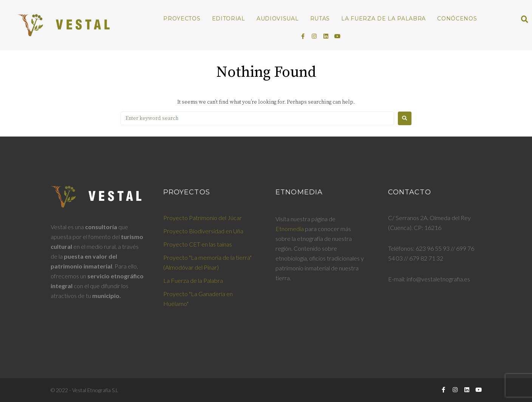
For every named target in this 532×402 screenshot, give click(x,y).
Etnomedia (290, 229)
